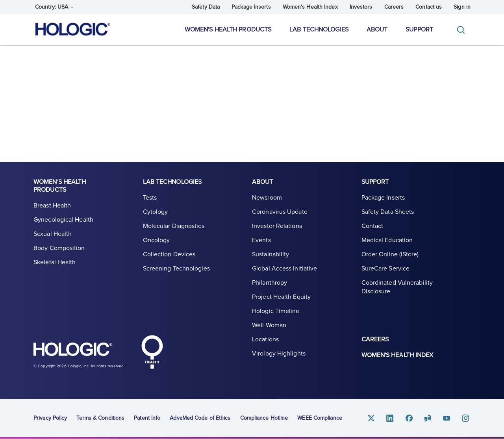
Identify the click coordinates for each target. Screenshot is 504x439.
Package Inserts (251, 7)
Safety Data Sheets (388, 212)
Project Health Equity (281, 297)
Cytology (156, 212)
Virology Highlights (279, 354)
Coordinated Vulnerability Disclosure (397, 287)
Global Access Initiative (284, 269)
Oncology (157, 240)
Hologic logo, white (73, 350)
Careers (394, 7)
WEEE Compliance (320, 418)
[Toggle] (463, 30)
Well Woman (269, 325)
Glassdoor (428, 418)
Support (419, 30)
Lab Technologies (319, 30)
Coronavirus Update (280, 212)
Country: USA (54, 7)
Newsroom (267, 198)
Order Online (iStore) (390, 254)
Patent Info (147, 418)
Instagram (466, 418)
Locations (265, 339)
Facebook (409, 418)
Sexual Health (53, 234)
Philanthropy (270, 283)
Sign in (462, 7)
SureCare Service (386, 269)
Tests (150, 198)
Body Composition (59, 248)
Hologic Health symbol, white (152, 352)
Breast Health (52, 206)
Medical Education (387, 240)
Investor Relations (277, 226)
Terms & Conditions (100, 418)
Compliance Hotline (264, 418)
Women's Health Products (228, 30)
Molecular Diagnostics (174, 226)
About (377, 30)
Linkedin (390, 418)
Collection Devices (169, 254)
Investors (361, 7)
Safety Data (206, 7)
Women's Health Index (310, 7)
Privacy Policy (50, 418)
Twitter (371, 418)
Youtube (447, 418)
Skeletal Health (55, 262)
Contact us (429, 7)
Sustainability (271, 254)
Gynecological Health (63, 220)
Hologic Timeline (276, 311)
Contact (372, 226)
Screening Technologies (176, 269)
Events (261, 240)
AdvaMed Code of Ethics (200, 418)
